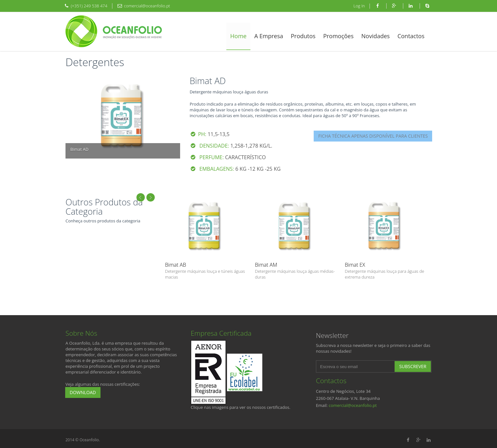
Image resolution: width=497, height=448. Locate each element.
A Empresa (269, 36)
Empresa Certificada (221, 333)
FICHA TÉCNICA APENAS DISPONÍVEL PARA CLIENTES (373, 136)
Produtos (303, 36)
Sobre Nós (81, 333)
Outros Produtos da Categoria (104, 207)
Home (238, 36)
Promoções (339, 36)
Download (83, 392)
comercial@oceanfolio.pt (353, 405)
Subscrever (413, 366)
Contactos (411, 36)
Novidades (375, 36)
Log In (359, 6)
